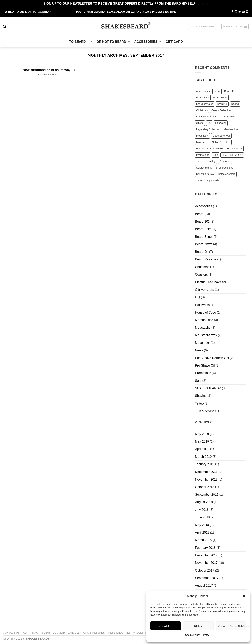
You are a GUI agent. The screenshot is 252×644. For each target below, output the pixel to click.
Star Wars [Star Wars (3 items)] (225, 161)
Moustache (203, 328)
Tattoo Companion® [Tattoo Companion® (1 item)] (207, 180)
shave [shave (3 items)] (200, 161)
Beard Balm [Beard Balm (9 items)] (203, 98)
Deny (198, 626)
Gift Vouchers (205, 290)
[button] (244, 596)
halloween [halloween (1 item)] (221, 123)
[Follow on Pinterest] (247, 12)
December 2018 (206, 472)
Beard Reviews (206, 259)
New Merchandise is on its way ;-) (49, 70)
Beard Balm (203, 229)
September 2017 (207, 578)
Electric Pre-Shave (208, 282)
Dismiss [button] (203, 3)
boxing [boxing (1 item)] (235, 104)
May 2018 (202, 525)
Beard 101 (202, 222)
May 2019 (202, 442)
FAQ (24, 633)
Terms (46, 633)
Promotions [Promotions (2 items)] (203, 155)
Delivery (59, 633)
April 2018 (202, 533)
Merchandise (204, 320)
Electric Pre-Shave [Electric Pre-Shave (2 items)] (207, 117)
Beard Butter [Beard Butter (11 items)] (220, 98)
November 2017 (206, 563)
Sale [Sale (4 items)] (215, 155)
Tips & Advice (205, 411)
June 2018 (202, 517)
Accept (166, 626)
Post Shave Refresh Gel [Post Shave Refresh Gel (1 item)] (210, 148)
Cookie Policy (192, 635)
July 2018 (202, 510)
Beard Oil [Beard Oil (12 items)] (222, 104)
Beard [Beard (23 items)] (217, 91)
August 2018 (204, 502)
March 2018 (203, 540)
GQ (198, 297)
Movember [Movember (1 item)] (202, 142)
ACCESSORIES (148, 42)
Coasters (201, 275)
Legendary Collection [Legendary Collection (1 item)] (208, 129)
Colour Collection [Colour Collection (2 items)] (221, 110)
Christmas (202, 267)
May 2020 (202, 434)
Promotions (203, 373)
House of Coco (206, 312)
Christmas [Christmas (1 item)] (202, 110)
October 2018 (205, 487)
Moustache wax (206, 335)
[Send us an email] (243, 12)
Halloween (202, 305)
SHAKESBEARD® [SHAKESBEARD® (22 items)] (232, 155)
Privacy (205, 635)
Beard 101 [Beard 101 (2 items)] (230, 91)
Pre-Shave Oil (205, 366)
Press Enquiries (119, 633)
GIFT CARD (174, 42)
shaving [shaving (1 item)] (211, 161)
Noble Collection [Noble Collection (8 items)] (221, 142)
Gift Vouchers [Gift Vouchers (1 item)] (228, 117)
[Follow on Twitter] (240, 12)
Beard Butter (204, 237)
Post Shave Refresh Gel (212, 358)
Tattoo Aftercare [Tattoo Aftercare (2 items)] (227, 174)
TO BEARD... (81, 42)
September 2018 (207, 495)
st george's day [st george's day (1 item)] (225, 168)
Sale (198, 381)
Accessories (204, 206)
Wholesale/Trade (145, 633)
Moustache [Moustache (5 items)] (202, 136)
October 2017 (205, 570)
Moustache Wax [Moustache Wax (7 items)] (221, 136)
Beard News (204, 244)
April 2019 (202, 449)
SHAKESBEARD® (208, 388)
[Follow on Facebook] (232, 12)
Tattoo (199, 403)
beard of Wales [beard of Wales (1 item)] (205, 104)
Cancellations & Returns (86, 633)
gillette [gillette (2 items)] (200, 123)
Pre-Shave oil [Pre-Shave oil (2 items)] (235, 148)
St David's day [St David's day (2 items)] (204, 168)
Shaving (201, 396)
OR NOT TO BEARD (114, 42)
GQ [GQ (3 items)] (209, 123)
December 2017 (206, 555)
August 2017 (204, 586)
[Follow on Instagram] (236, 12)
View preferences (232, 626)
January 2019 (205, 464)
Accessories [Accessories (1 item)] (203, 91)
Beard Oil (202, 252)
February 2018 (205, 548)
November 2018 (206, 479)
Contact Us (11, 633)
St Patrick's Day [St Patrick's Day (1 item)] (205, 174)
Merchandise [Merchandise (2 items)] (231, 129)
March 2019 (203, 457)
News (199, 350)
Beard (199, 214)
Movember (203, 343)
